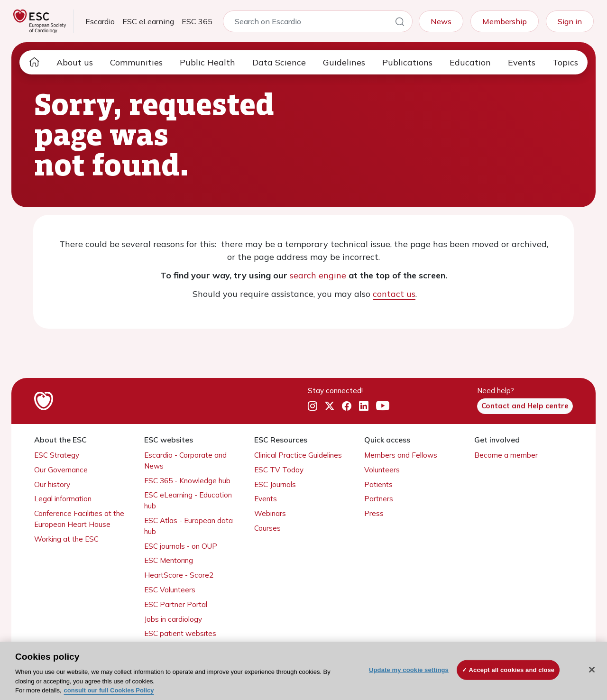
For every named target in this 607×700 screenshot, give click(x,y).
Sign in (570, 21)
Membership (505, 21)
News (441, 21)
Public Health (207, 62)
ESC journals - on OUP (181, 546)
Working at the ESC (66, 539)
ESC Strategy (57, 455)
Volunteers (382, 470)
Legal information (63, 499)
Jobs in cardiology (173, 619)
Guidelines (344, 62)
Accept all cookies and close (512, 670)
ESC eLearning (148, 21)
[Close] (592, 670)
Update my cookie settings (409, 670)
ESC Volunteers (170, 590)
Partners (379, 499)
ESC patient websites (180, 633)
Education (470, 62)
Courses (267, 528)
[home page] (34, 62)
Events (522, 62)
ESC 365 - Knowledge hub (187, 481)
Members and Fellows (401, 455)
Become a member (506, 455)
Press (374, 513)
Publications (407, 62)
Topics (565, 62)
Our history (52, 484)
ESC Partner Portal (176, 604)
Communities (136, 62)
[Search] (400, 23)
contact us (394, 294)
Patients (378, 484)
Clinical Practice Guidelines (298, 455)
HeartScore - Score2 (179, 575)
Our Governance (61, 470)
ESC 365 (197, 21)
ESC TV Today (279, 470)
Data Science (279, 62)
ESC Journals (275, 484)
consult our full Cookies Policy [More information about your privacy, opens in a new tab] (109, 690)
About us (75, 62)
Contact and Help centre (525, 406)
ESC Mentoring (169, 560)
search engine (318, 275)
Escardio (100, 21)
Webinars (270, 513)
